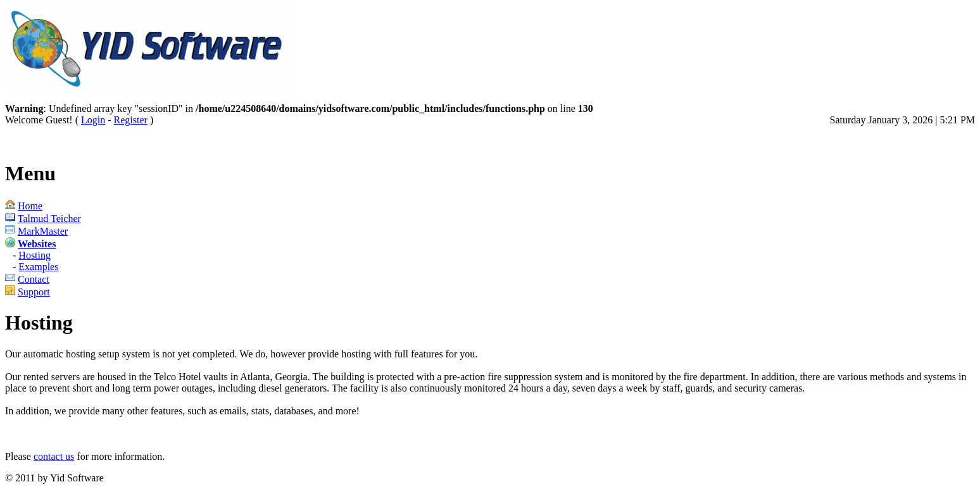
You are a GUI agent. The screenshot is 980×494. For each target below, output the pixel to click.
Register (131, 120)
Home (30, 206)
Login (93, 120)
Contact (34, 279)
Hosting (35, 255)
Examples (38, 267)
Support (34, 292)
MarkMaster (43, 231)
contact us (54, 456)
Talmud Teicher (49, 219)
